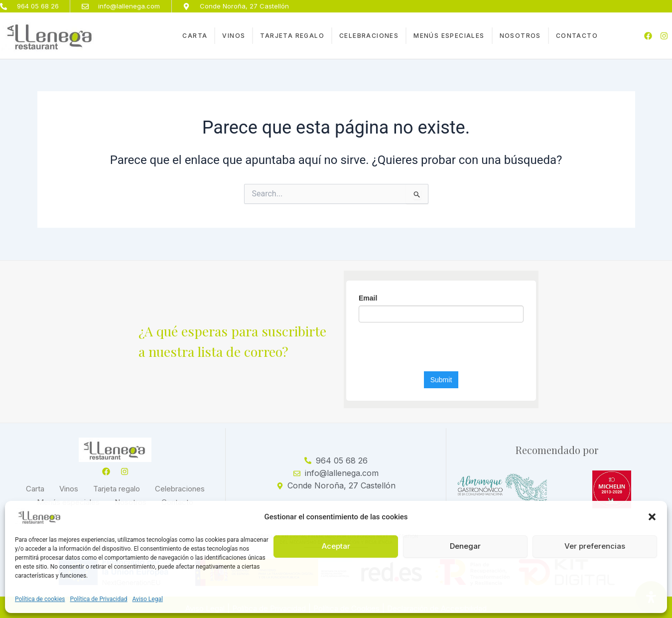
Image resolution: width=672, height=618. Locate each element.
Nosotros (520, 36)
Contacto (577, 36)
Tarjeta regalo (292, 36)
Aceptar (336, 546)
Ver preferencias (595, 546)
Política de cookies (40, 599)
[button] (652, 517)
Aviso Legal (148, 599)
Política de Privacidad (99, 599)
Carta (195, 36)
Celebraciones (369, 36)
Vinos (234, 36)
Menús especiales (449, 36)
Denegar (465, 546)
